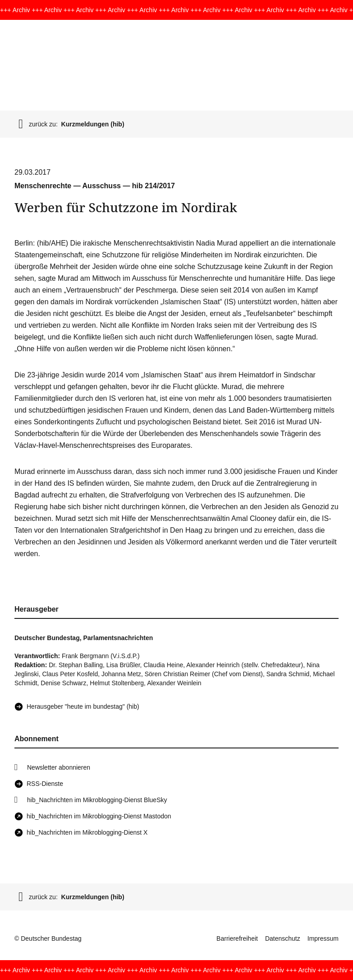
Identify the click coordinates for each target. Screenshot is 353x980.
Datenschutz (283, 938)
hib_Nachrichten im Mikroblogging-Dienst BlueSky (97, 800)
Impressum (323, 938)
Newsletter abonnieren (59, 767)
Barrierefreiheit (237, 938)
